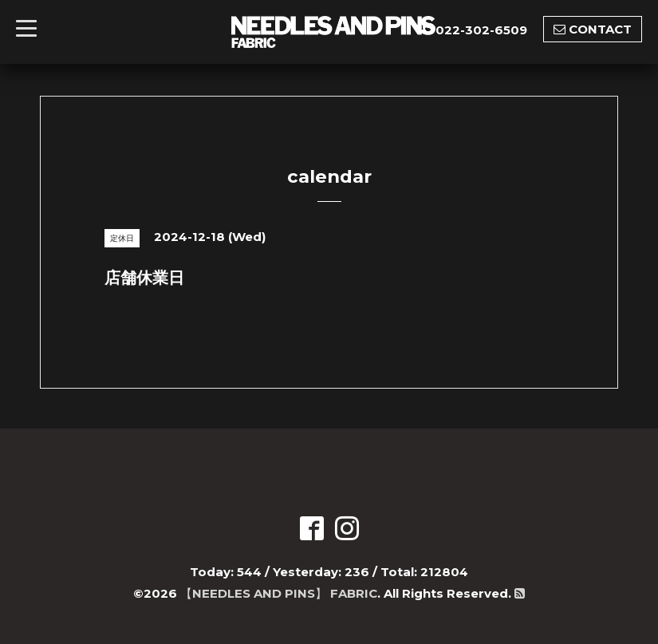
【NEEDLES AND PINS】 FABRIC (279, 593)
